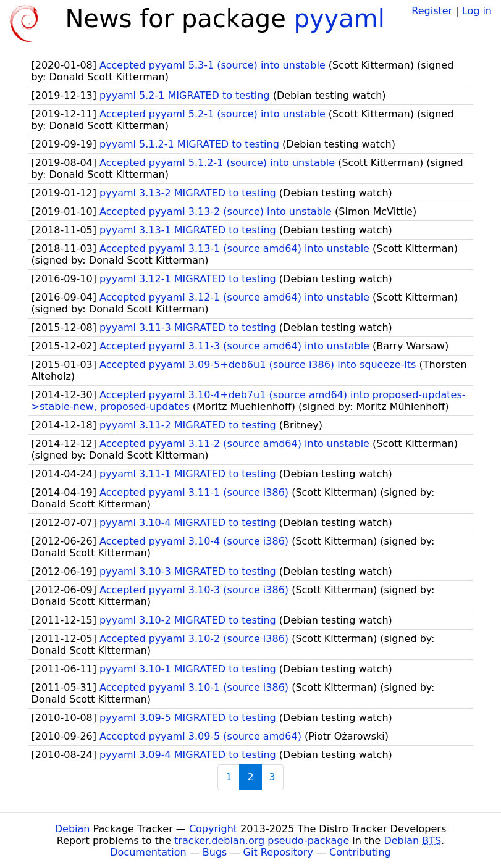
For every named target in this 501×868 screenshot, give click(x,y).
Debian (73, 829)
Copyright (213, 829)
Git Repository (278, 852)
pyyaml (339, 19)
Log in (477, 11)
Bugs (215, 852)
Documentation (148, 852)
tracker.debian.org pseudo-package (262, 841)
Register (432, 11)
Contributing (360, 852)
